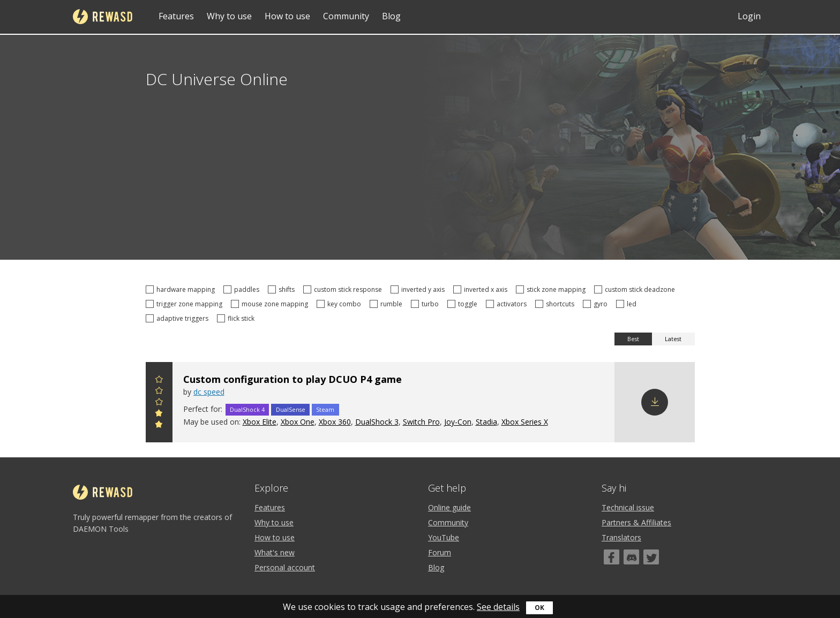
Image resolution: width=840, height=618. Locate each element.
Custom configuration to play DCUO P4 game (292, 379)
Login (749, 16)
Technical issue (628, 507)
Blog (391, 16)
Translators (621, 537)
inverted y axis (419, 289)
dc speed (209, 392)
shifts (283, 289)
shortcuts (556, 304)
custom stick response (344, 289)
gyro (597, 304)
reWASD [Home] (103, 17)
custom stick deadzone (636, 289)
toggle (464, 304)
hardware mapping (182, 289)
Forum (440, 552)
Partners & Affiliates (636, 522)
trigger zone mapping (186, 304)
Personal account (285, 567)
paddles (243, 289)
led (628, 304)
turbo (426, 304)
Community (346, 16)
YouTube (444, 537)
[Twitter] (651, 557)
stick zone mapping (552, 289)
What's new (275, 552)
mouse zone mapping (271, 304)
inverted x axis (482, 289)
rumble (388, 304)
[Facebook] (612, 557)
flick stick (237, 318)
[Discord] (631, 557)
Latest (673, 339)
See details (498, 607)
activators (508, 304)
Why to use (229, 16)
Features (176, 16)
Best (633, 339)
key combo (340, 304)
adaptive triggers (179, 318)
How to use (287, 16)
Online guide (449, 507)
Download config (655, 402)
